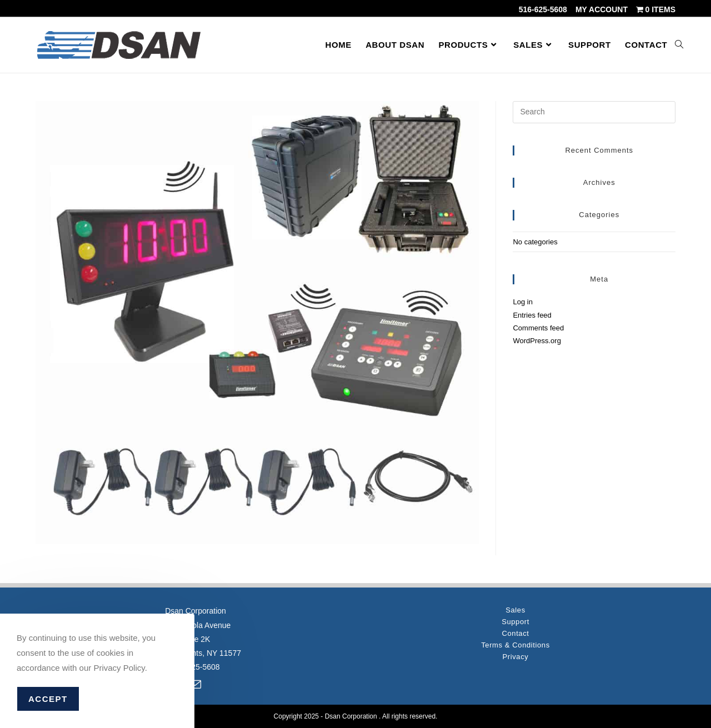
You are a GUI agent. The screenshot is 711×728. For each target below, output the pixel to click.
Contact (515, 633)
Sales (515, 610)
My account (602, 9)
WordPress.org (537, 341)
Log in (522, 302)
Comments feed (538, 328)
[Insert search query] (594, 112)
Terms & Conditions (515, 645)
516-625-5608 (543, 9)
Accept (48, 699)
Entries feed (532, 315)
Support (515, 622)
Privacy (516, 657)
